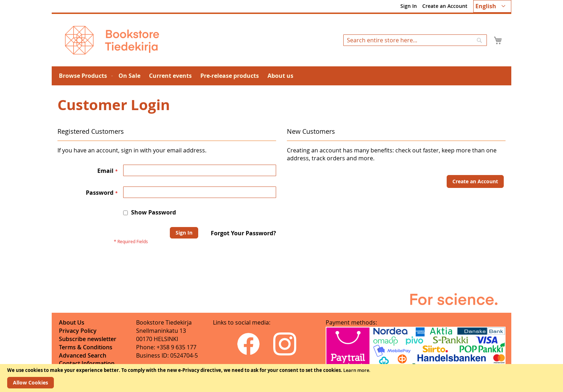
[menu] (281, 76)
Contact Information (87, 363)
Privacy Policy (78, 331)
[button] (492, 6)
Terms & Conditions (86, 347)
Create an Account (445, 6)
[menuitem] (84, 76)
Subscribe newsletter (88, 339)
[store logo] (112, 40)
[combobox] (415, 40)
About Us (72, 322)
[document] (281, 378)
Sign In (409, 6)
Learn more (356, 370)
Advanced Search (83, 355)
